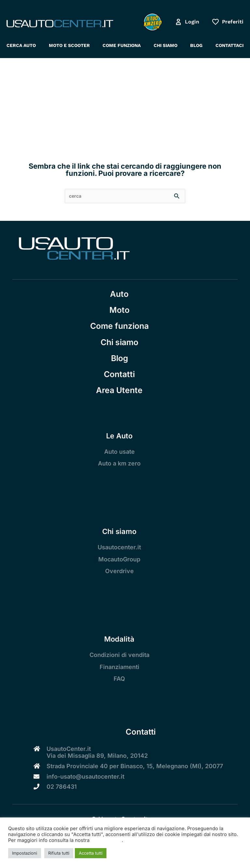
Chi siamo (119, 342)
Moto (119, 310)
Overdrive (119, 571)
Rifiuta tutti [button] (59, 853)
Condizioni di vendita (119, 655)
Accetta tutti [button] (91, 853)
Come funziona (119, 326)
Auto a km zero (119, 463)
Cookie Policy (106, 840)
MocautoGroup (119, 559)
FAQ (119, 679)
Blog (119, 358)
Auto (119, 294)
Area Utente (119, 390)
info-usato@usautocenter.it (85, 777)
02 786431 (62, 787)
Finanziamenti (119, 667)
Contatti (119, 374)
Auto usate (119, 452)
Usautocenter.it (119, 547)
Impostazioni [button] (25, 853)
